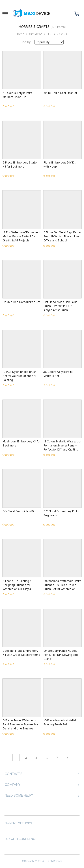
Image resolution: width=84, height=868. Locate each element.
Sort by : (26, 42)
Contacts (14, 774)
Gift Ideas (36, 34)
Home (20, 34)
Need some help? (19, 795)
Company (13, 785)
